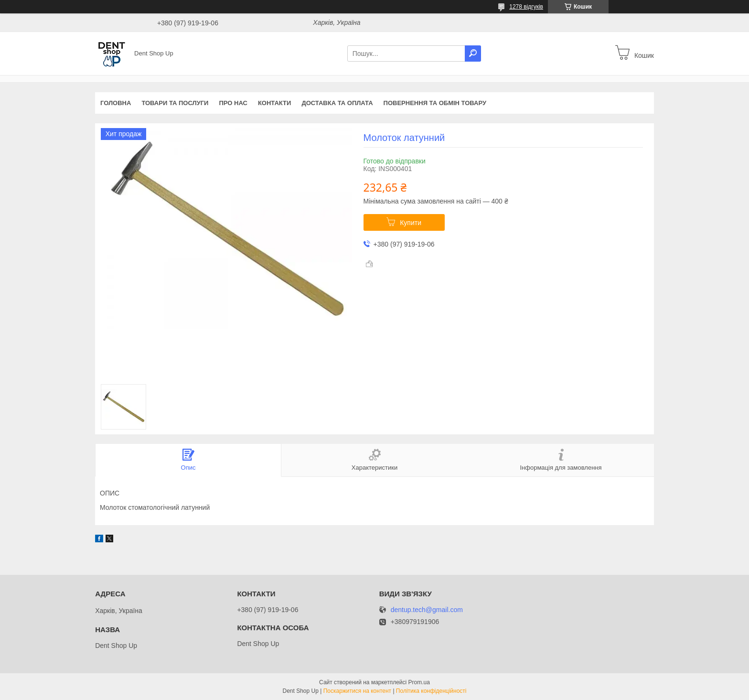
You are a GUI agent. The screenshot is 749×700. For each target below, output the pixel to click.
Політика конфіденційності (431, 691)
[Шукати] (473, 54)
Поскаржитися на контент (357, 691)
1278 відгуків (526, 7)
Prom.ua (419, 682)
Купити (411, 223)
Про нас (233, 103)
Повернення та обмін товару (435, 103)
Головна (116, 103)
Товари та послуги (175, 103)
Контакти (275, 103)
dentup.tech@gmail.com (427, 610)
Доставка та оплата (337, 103)
